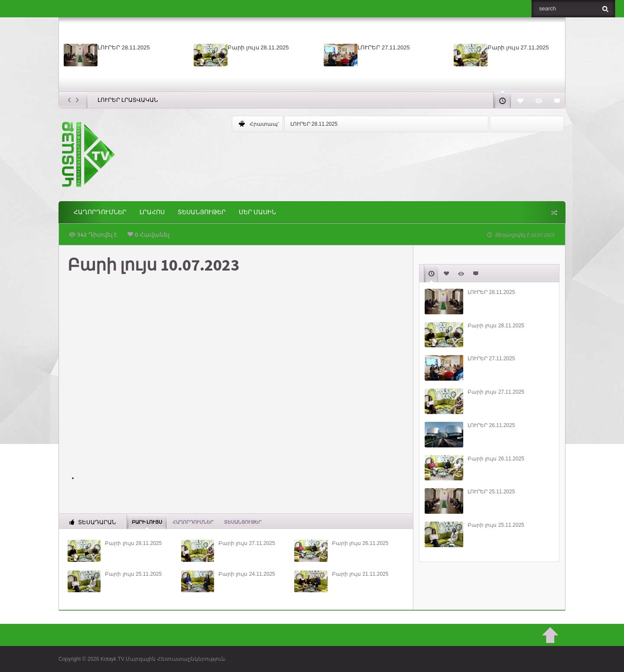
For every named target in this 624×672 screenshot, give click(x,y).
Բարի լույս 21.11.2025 (360, 574)
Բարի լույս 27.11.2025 (518, 47)
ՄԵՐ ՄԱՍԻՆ (257, 212)
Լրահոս (152, 212)
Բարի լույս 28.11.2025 (258, 47)
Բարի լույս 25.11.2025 (133, 574)
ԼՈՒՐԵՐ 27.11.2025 (384, 47)
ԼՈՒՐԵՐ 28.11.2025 (124, 47)
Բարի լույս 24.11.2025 (247, 574)
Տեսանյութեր (202, 212)
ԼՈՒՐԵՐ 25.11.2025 (491, 492)
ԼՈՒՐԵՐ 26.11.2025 (491, 425)
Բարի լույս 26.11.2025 (360, 543)
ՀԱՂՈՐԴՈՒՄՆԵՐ (100, 212)
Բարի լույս (147, 522)
